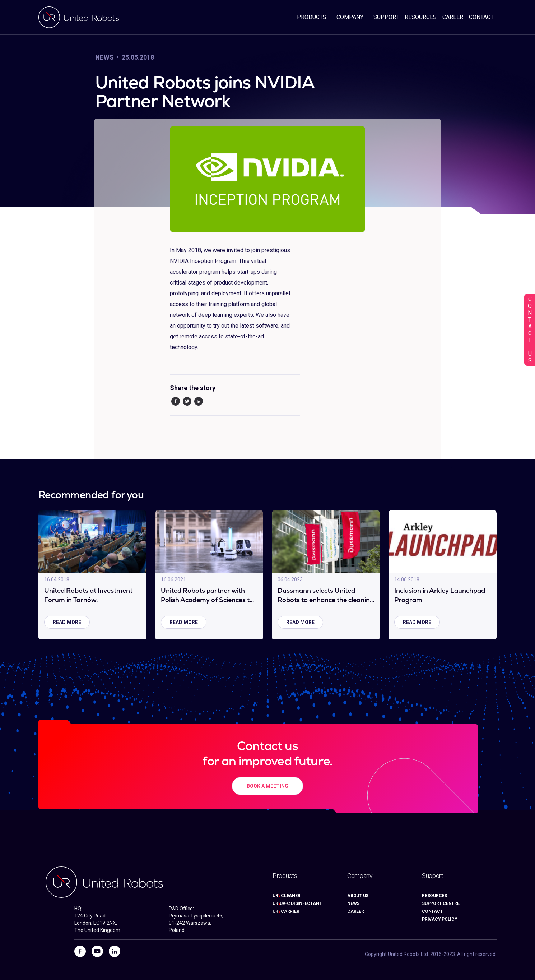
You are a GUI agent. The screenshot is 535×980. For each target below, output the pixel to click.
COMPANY (350, 17)
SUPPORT (386, 17)
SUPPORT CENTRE (441, 903)
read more (67, 622)
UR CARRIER (286, 911)
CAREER (453, 17)
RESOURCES (421, 17)
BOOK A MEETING (267, 786)
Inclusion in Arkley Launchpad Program (440, 595)
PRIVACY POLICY (440, 919)
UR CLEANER (286, 896)
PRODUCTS (312, 17)
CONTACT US (530, 330)
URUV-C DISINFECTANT (297, 903)
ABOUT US (358, 896)
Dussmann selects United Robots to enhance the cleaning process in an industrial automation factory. (326, 595)
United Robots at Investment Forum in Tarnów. (88, 595)
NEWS (353, 903)
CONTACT (481, 17)
